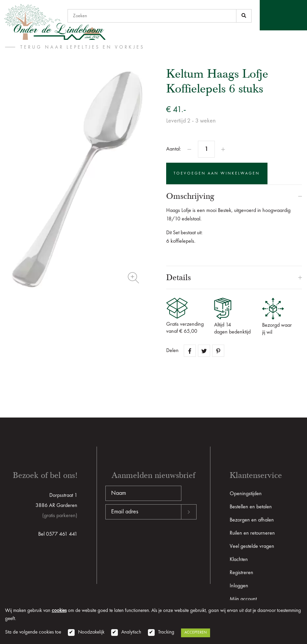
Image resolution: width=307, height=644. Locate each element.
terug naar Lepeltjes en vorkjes (82, 47)
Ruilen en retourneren (252, 533)
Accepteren (196, 633)
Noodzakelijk (91, 632)
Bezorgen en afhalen (252, 520)
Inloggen (239, 586)
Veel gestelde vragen (252, 546)
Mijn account (243, 599)
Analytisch (131, 632)
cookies (59, 611)
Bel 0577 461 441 (58, 534)
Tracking (166, 632)
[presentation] (157, 541)
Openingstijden (246, 494)
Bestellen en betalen (251, 507)
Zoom (133, 278)
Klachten (239, 560)
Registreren (241, 573)
